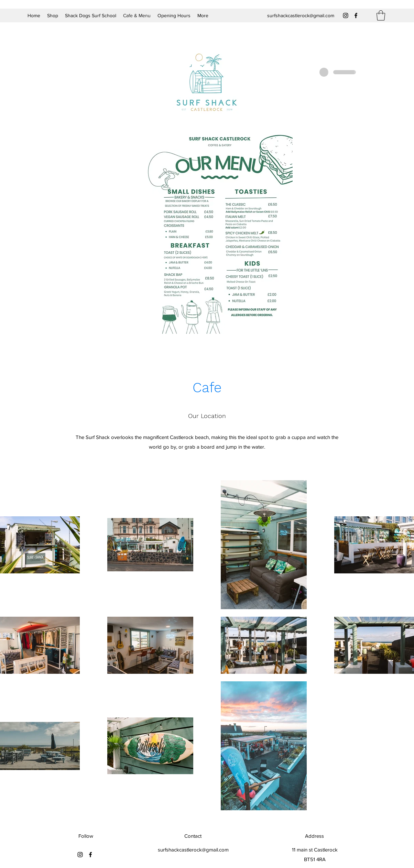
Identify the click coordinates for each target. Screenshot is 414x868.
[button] (381, 15)
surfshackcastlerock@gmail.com (301, 15)
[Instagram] (346, 15)
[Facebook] (356, 15)
